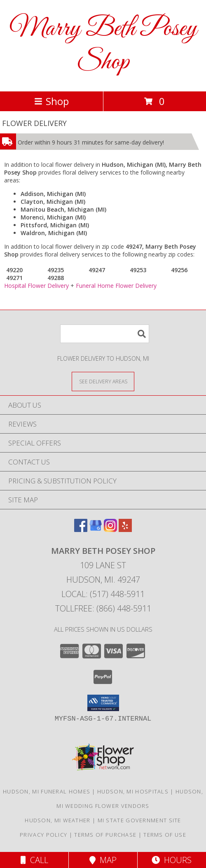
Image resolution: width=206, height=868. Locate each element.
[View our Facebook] (81, 529)
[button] (103, 703)
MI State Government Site (139, 820)
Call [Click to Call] (34, 860)
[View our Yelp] (125, 529)
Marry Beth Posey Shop (103, 46)
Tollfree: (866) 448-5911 (103, 608)
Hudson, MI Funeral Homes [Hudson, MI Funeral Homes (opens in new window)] (47, 791)
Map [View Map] (103, 860)
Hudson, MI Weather (57, 820)
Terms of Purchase (105, 835)
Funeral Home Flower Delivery (116, 286)
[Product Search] (105, 334)
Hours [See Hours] (172, 860)
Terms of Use (165, 835)
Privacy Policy (43, 835)
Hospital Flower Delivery (36, 286)
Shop (51, 101)
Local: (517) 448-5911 (103, 594)
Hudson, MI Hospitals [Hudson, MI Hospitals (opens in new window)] (133, 791)
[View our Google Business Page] (96, 529)
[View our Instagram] (110, 529)
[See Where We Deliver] (103, 381)
